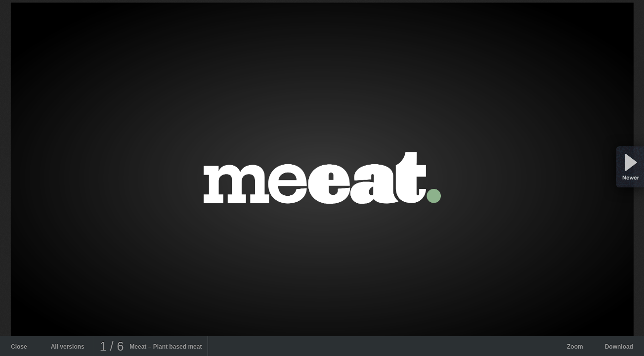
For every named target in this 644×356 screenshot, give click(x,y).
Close (19, 347)
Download (619, 347)
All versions (68, 347)
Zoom (575, 347)
